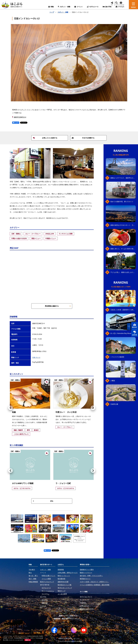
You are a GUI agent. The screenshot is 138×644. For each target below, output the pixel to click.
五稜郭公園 (114, 404)
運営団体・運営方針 (61, 619)
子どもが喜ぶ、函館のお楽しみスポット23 (123, 272)
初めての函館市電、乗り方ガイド (122, 202)
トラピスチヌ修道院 (117, 357)
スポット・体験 (63, 12)
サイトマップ (75, 619)
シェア (16, 123)
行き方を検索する (83, 138)
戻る (43, 501)
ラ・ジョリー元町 (63, 483)
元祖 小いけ (36, 357)
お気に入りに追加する (45, 138)
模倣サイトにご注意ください (69, 616)
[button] (11, 408)
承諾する (28, 640)
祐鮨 (14, 412)
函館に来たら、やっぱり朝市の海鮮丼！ (123, 249)
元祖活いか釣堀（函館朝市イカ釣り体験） (123, 310)
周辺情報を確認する (58, 306)
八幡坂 (113, 381)
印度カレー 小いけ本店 (66, 412)
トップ (52, 12)
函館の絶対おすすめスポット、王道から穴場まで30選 (123, 225)
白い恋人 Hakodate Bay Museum (122, 333)
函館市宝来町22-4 (20, 117)
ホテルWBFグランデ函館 (23, 483)
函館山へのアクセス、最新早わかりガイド (123, 178)
